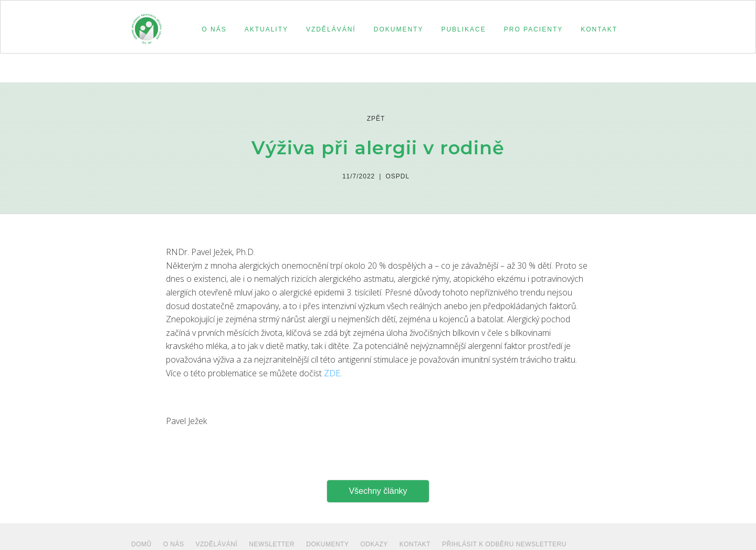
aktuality (266, 29)
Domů (141, 544)
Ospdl (397, 176)
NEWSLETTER (272, 544)
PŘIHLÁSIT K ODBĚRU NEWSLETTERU (504, 544)
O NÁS (174, 544)
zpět (376, 119)
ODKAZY (374, 544)
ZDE (332, 373)
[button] (212, 29)
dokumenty (327, 544)
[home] (146, 24)
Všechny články (378, 491)
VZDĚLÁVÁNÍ (217, 544)
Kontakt (415, 544)
